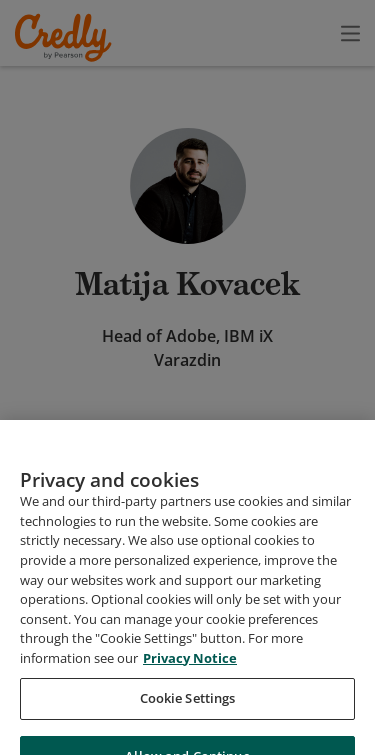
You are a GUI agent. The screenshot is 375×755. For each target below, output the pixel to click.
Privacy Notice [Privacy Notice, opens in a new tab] (190, 718)
